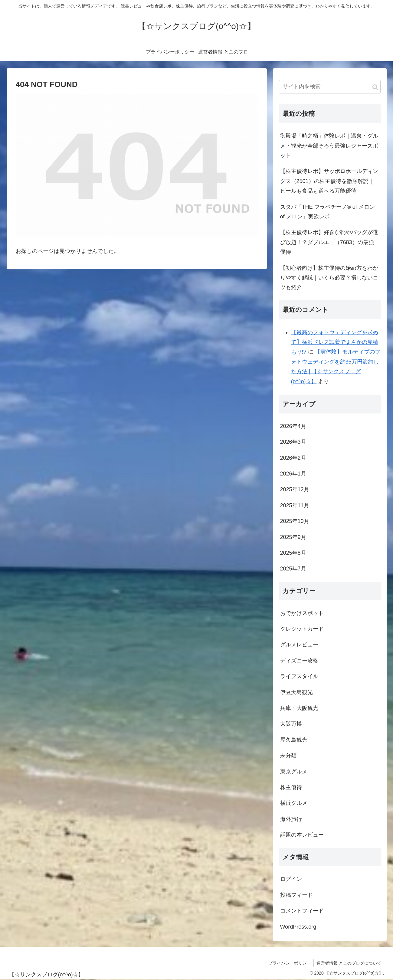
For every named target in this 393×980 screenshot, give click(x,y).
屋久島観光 (294, 740)
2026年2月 (293, 458)
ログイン (291, 879)
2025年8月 (293, 553)
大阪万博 (291, 724)
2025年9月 (293, 537)
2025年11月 (295, 505)
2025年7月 (293, 569)
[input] (330, 87)
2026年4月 (293, 426)
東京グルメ (294, 772)
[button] (375, 87)
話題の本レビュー (302, 835)
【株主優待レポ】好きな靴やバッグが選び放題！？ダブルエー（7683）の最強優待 (329, 242)
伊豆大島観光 (296, 692)
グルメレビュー (299, 645)
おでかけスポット (302, 613)
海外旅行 (291, 819)
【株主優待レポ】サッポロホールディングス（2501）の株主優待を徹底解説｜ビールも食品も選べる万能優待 (329, 181)
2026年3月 (293, 442)
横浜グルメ (294, 803)
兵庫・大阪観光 (299, 708)
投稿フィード (296, 895)
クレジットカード (302, 629)
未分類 (288, 756)
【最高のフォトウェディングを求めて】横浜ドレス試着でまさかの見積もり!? (335, 342)
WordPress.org (298, 927)
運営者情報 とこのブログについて (349, 963)
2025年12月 (295, 489)
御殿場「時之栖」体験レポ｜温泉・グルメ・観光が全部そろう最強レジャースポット (329, 146)
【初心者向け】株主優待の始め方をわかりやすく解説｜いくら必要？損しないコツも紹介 (329, 278)
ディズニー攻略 (299, 661)
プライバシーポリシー (289, 963)
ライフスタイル (299, 676)
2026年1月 (293, 474)
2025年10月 (295, 521)
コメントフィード (302, 911)
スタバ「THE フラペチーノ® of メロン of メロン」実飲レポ (327, 212)
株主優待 (291, 787)
